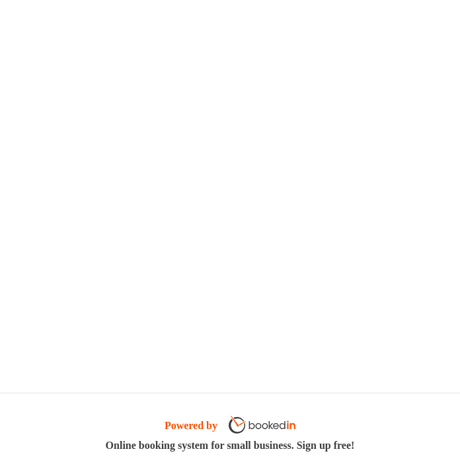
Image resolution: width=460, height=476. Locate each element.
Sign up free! (326, 445)
